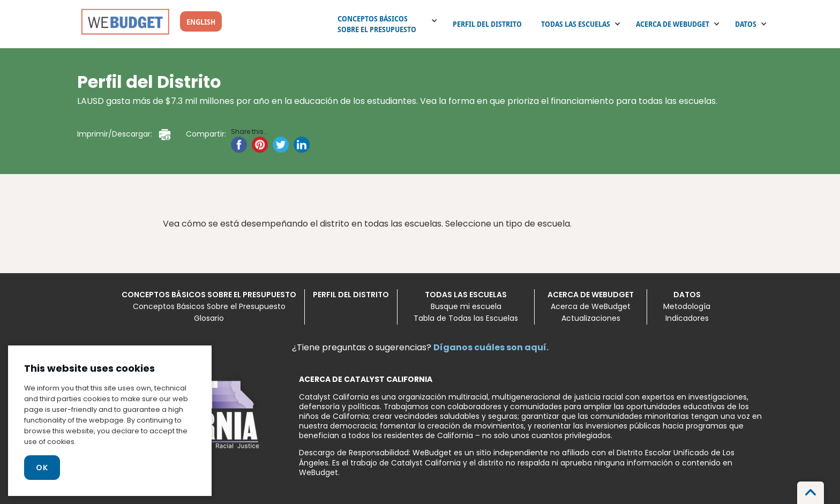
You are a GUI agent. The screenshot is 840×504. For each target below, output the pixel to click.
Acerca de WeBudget (673, 24)
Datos (746, 24)
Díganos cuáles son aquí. (491, 347)
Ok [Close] (42, 468)
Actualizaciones (591, 318)
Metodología (687, 306)
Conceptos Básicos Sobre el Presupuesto (377, 24)
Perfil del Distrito (487, 24)
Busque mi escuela (466, 306)
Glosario (209, 318)
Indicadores (687, 318)
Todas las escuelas (576, 24)
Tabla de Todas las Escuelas (466, 318)
